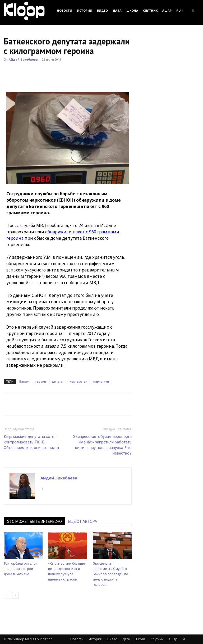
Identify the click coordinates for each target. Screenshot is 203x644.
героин (41, 381)
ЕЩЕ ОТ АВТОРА (83, 521)
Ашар (167, 10)
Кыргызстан (79, 381)
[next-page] (15, 595)
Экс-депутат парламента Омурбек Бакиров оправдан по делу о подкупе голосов (110, 574)
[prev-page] (7, 595)
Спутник (150, 10)
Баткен (24, 381)
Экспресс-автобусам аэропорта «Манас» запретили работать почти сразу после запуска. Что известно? (102, 445)
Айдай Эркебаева (23, 59)
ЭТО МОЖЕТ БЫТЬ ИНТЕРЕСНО (34, 521)
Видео (102, 10)
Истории (85, 10)
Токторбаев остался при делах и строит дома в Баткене (20, 569)
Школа (132, 10)
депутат (58, 381)
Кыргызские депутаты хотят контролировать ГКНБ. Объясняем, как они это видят (32, 442)
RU (180, 10)
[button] (193, 10)
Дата (117, 10)
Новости (64, 10)
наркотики (101, 381)
